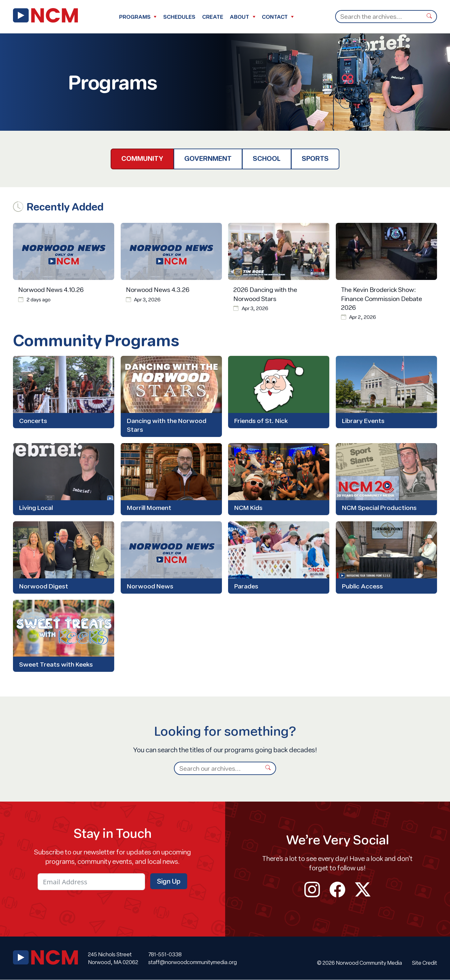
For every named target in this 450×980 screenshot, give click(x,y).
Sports (315, 158)
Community (142, 158)
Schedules (179, 17)
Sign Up (169, 882)
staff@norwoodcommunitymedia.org (193, 962)
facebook (337, 890)
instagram (312, 890)
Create (213, 17)
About (239, 17)
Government (208, 158)
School (267, 158)
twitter (363, 890)
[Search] (379, 17)
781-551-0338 (165, 955)
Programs (135, 17)
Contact (275, 17)
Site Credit (425, 963)
